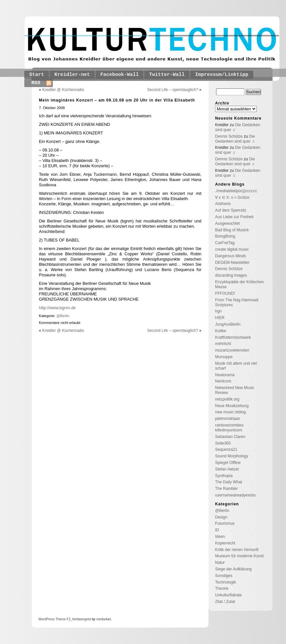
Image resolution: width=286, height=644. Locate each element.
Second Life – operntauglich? (173, 90)
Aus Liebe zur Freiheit (234, 217)
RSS (36, 83)
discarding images (231, 275)
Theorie (222, 588)
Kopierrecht (225, 543)
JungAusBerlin (228, 324)
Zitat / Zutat (225, 602)
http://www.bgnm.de (57, 308)
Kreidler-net (72, 75)
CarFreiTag (225, 243)
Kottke (221, 331)
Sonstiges (224, 576)
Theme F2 (62, 619)
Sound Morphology (232, 456)
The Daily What (229, 482)
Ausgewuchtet (227, 223)
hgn (218, 311)
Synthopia (224, 476)
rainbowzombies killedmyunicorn (229, 428)
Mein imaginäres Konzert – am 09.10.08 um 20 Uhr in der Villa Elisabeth (117, 100)
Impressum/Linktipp (222, 75)
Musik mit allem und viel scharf (236, 366)
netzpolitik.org (227, 399)
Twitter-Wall (167, 75)
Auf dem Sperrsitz (231, 210)
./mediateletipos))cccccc (236, 191)
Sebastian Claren (230, 437)
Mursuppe (224, 357)
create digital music (232, 249)
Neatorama (225, 375)
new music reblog (230, 412)
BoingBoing (225, 236)
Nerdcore (223, 381)
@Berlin (63, 316)
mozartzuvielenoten (232, 350)
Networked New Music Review (235, 390)
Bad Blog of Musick (232, 230)
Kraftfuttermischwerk (233, 337)
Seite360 (223, 443)
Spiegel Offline (228, 463)
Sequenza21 (226, 449)
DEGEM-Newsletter (232, 263)
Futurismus (225, 523)
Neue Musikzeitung (232, 406)
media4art (103, 619)
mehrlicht (223, 344)
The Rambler (226, 489)
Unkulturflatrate (228, 595)
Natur (220, 563)
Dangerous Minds (231, 256)
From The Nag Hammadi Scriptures (237, 302)
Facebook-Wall (120, 75)
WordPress (46, 619)
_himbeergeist (81, 619)
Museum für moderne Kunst (239, 556)
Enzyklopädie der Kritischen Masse (239, 284)
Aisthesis (223, 204)
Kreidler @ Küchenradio (63, 90)
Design (221, 517)
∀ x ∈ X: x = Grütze (232, 197)
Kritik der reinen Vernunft (237, 550)
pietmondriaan (228, 419)
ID (217, 530)
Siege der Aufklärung (233, 569)
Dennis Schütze (229, 136)
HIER (220, 318)
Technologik (225, 582)
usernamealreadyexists (235, 495)
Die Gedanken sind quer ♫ (235, 139)
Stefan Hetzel (227, 469)
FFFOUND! (225, 293)
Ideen (220, 537)
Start (37, 75)
